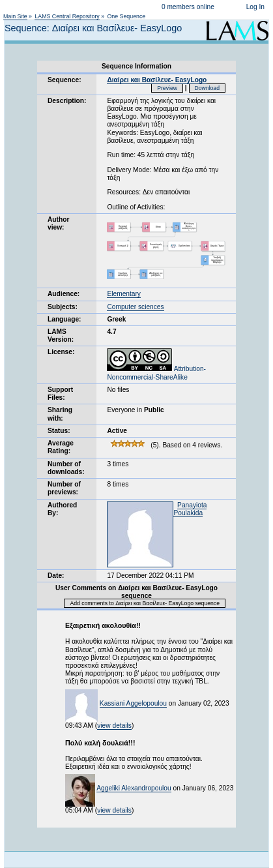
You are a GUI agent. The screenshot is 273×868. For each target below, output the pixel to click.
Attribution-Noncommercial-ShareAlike (156, 373)
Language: (65, 319)
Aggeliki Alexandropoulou (134, 788)
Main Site (15, 16)
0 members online (188, 7)
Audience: (64, 294)
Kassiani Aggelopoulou (133, 703)
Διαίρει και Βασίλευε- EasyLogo (157, 80)
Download (208, 88)
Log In (255, 7)
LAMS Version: (61, 336)
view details (114, 726)
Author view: (58, 223)
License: (61, 352)
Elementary (124, 294)
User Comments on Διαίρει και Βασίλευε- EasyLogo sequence (136, 592)
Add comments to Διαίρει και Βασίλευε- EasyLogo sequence (145, 603)
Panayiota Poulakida (190, 509)
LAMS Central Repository (67, 16)
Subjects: (63, 307)
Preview (167, 88)
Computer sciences (135, 307)
